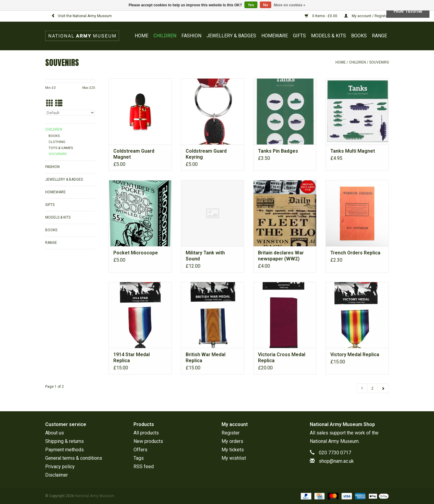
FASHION (191, 36)
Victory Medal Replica (355, 355)
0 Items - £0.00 (321, 16)
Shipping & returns (64, 441)
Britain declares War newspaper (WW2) (281, 256)
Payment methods (64, 450)
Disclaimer (57, 475)
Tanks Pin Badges (278, 151)
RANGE (379, 36)
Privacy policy (60, 467)
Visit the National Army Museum (82, 16)
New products (148, 441)
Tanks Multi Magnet (353, 151)
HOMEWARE (275, 36)
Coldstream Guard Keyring (206, 154)
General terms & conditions (74, 458)
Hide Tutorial (408, 11)
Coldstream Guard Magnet (134, 154)
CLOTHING (57, 142)
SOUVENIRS (379, 62)
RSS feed (144, 467)
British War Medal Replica (206, 358)
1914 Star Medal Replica (132, 358)
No (266, 5)
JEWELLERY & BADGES (231, 36)
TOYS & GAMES (61, 148)
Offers (140, 450)
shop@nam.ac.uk (336, 461)
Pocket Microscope (136, 253)
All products (146, 433)
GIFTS (299, 36)
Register (231, 433)
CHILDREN (165, 36)
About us (55, 433)
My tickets (233, 450)
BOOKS (359, 36)
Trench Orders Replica (355, 253)
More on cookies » (290, 5)
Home (142, 36)
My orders (232, 441)
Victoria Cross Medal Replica (282, 358)
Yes (251, 5)
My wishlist (234, 458)
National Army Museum (334, 441)
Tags (139, 458)
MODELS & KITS (329, 36)
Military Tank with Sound (205, 256)
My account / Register (366, 16)
